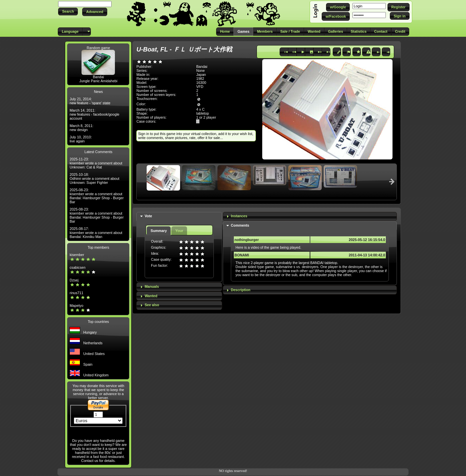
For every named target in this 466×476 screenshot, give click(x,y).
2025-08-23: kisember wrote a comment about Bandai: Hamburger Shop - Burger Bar (97, 196)
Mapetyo (76, 306)
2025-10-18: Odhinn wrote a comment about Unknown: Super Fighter (94, 178)
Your (179, 231)
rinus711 (76, 293)
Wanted (151, 296)
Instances (239, 216)
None (200, 71)
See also (152, 305)
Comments (240, 225)
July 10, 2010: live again (81, 139)
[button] (68, 12)
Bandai (98, 77)
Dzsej (74, 280)
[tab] (179, 216)
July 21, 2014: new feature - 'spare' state (90, 101)
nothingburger (247, 240)
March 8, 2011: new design (81, 128)
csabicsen (77, 267)
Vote (148, 216)
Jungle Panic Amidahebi (99, 81)
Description (241, 290)
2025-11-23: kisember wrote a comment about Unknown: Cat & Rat (96, 163)
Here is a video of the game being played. (268, 247)
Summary (159, 231)
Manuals (152, 286)
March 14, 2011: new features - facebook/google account (94, 114)
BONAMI (242, 255)
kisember (77, 255)
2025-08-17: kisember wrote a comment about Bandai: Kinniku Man (96, 233)
